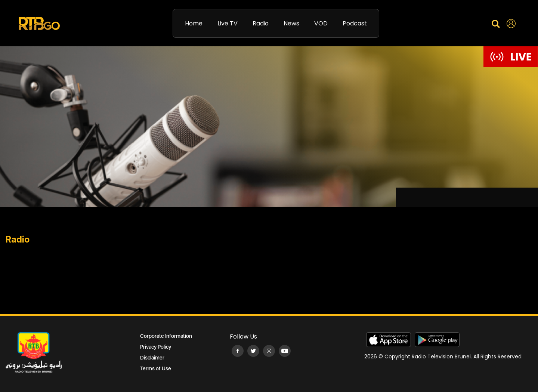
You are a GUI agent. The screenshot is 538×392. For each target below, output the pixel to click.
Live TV (228, 23)
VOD (321, 23)
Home (194, 23)
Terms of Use (156, 368)
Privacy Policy (156, 347)
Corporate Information (166, 336)
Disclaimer (152, 358)
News (291, 23)
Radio (261, 23)
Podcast (355, 23)
